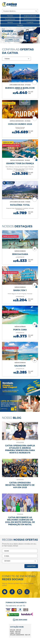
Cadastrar (31, 566)
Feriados (20, 25)
